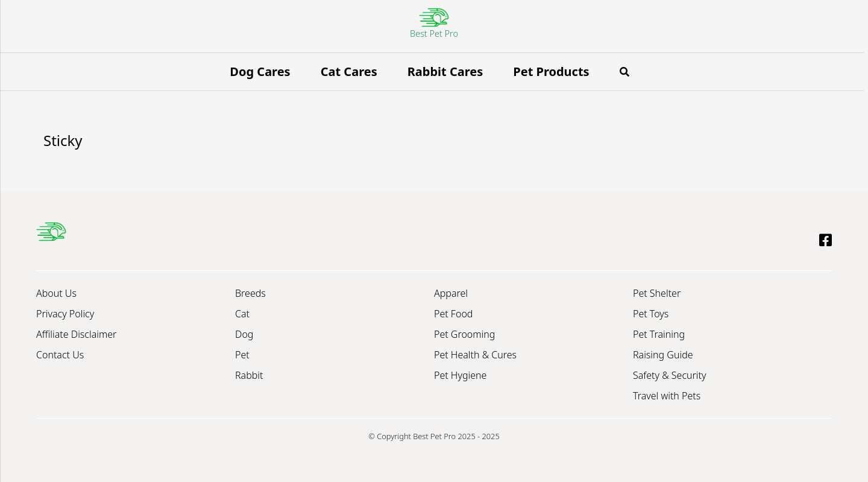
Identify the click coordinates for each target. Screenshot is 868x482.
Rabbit (249, 375)
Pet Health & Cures (475, 355)
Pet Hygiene (460, 375)
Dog (244, 334)
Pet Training (659, 334)
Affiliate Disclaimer (76, 334)
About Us (56, 293)
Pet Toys (651, 314)
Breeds (250, 293)
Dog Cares (260, 71)
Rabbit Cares (445, 71)
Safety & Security (670, 375)
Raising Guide (663, 355)
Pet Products (551, 71)
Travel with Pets (667, 396)
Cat (242, 314)
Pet (242, 355)
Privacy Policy (65, 314)
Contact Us (60, 355)
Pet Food (453, 314)
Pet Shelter (657, 293)
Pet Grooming (464, 334)
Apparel (451, 293)
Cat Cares (349, 71)
